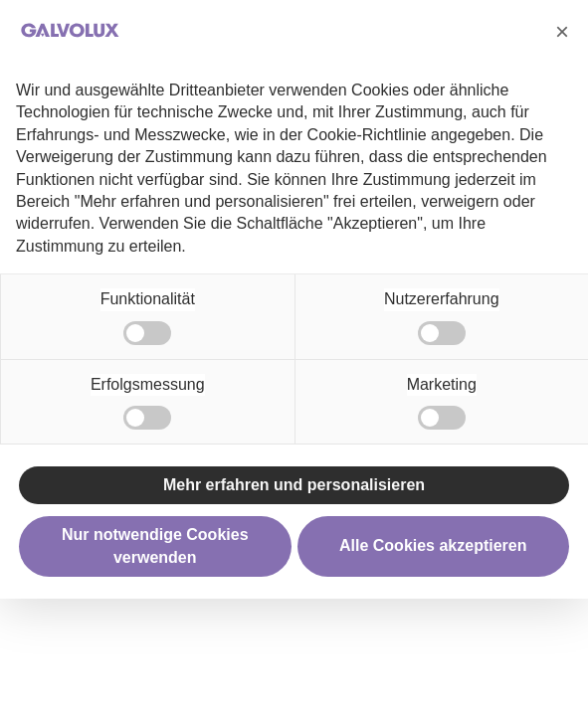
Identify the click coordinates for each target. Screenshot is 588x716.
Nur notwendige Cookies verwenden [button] (155, 545)
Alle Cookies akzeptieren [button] (433, 545)
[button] (562, 32)
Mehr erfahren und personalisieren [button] (294, 485)
